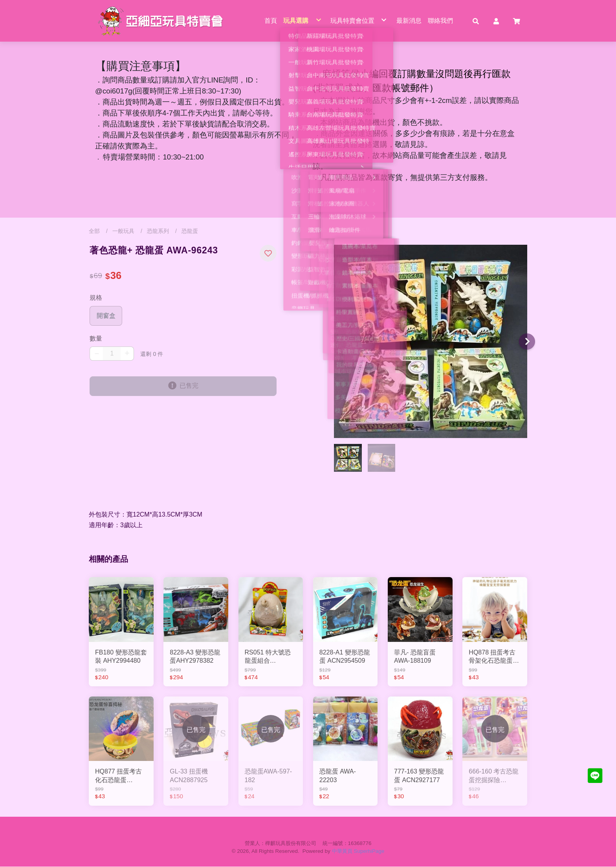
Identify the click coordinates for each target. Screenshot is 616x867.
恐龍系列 (158, 231)
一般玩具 (123, 231)
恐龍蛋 (190, 231)
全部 (94, 231)
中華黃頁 (342, 851)
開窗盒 (106, 316)
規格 (96, 298)
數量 (96, 338)
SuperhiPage (369, 851)
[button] (476, 21)
